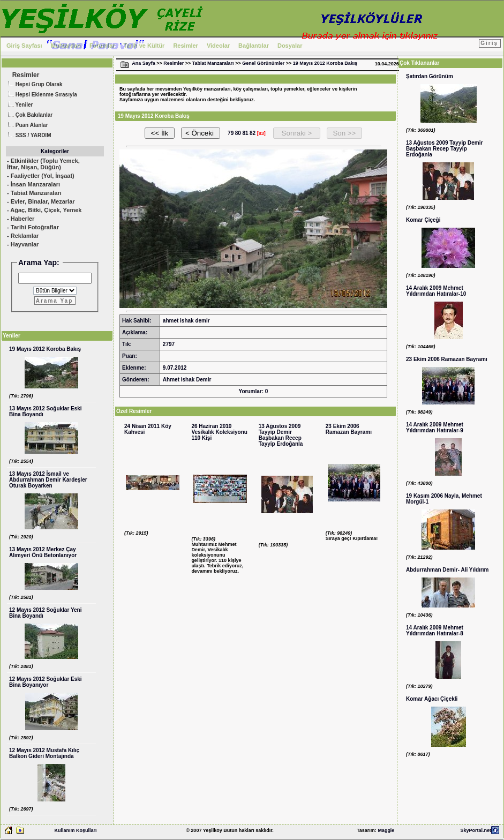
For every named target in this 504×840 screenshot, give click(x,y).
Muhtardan (66, 46)
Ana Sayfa (144, 63)
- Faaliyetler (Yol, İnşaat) (41, 176)
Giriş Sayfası (24, 46)
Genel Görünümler (263, 63)
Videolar (218, 46)
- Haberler (21, 219)
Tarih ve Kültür (144, 46)
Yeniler (19, 105)
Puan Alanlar (27, 126)
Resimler (185, 46)
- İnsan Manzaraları (33, 184)
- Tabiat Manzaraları (34, 193)
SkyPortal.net (476, 830)
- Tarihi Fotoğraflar (33, 227)
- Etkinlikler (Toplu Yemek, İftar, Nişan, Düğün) (43, 164)
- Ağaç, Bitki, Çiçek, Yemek (44, 210)
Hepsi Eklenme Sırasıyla (42, 95)
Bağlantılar (254, 46)
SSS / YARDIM (28, 136)
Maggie (386, 830)
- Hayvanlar (23, 244)
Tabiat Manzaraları (213, 63)
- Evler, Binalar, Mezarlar (41, 201)
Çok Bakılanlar (29, 115)
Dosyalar (290, 46)
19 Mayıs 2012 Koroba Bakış (325, 63)
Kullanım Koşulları (75, 830)
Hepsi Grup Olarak (34, 85)
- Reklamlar (23, 236)
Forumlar (102, 46)
